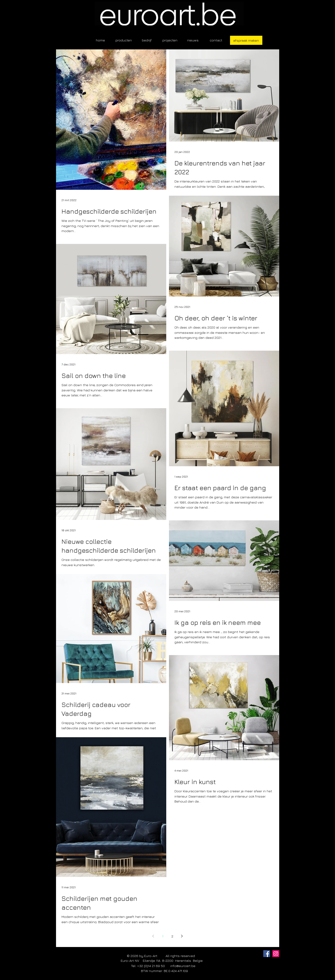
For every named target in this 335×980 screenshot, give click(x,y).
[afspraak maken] (246, 40)
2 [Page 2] (172, 936)
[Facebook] (267, 954)
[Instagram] (276, 954)
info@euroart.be (183, 966)
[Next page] (182, 936)
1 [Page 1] (163, 936)
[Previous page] (153, 936)
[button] (124, 40)
